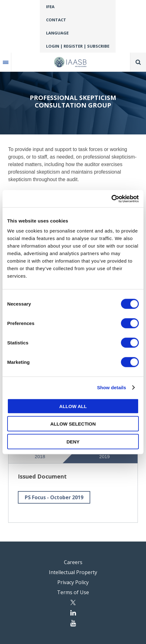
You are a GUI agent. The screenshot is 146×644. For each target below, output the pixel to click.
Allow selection (73, 424)
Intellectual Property (73, 572)
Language (57, 33)
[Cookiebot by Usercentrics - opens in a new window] (111, 199)
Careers (73, 562)
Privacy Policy (73, 582)
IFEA (50, 7)
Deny (73, 441)
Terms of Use (73, 592)
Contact (56, 20)
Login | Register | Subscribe (78, 46)
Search (138, 62)
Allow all (73, 406)
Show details (112, 387)
